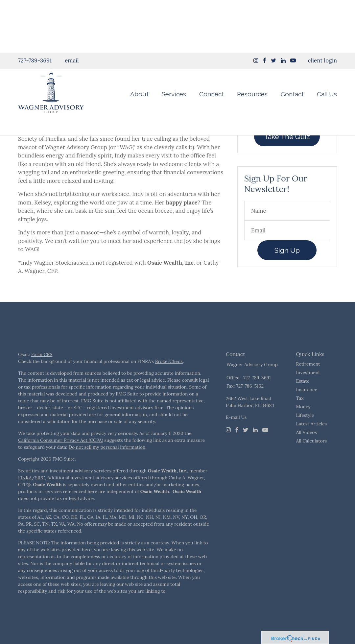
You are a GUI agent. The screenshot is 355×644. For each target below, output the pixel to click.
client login (322, 8)
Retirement (308, 380)
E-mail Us (236, 434)
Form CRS (42, 371)
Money (303, 423)
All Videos (307, 449)
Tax (300, 415)
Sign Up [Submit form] (287, 267)
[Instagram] (256, 8)
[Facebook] (237, 446)
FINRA (25, 494)
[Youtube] (265, 446)
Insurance (307, 406)
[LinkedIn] (255, 446)
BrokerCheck (169, 378)
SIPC (40, 494)
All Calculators (312, 457)
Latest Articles (312, 440)
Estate (303, 397)
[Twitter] (246, 446)
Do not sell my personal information (107, 464)
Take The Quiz (287, 153)
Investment (308, 389)
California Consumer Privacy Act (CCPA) (61, 457)
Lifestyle (305, 432)
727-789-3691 (35, 8)
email (72, 8)
